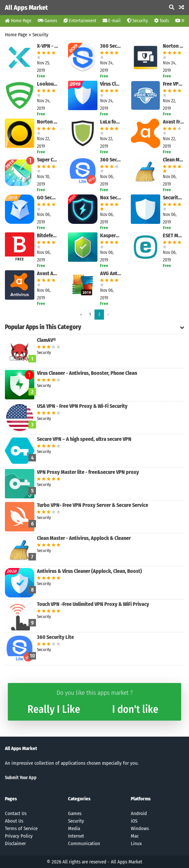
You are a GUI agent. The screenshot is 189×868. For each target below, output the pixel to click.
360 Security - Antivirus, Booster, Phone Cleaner (111, 46)
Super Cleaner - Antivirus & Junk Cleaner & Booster (48, 160)
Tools (162, 21)
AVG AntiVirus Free (111, 273)
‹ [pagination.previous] (81, 314)
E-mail (112, 21)
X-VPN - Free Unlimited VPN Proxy (48, 46)
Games (47, 21)
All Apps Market (26, 8)
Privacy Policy (19, 836)
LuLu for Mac (111, 122)
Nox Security (111, 198)
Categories (79, 799)
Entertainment (80, 21)
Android (139, 813)
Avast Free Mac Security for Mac (173, 122)
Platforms (141, 799)
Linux (136, 843)
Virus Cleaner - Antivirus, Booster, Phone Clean (87, 373)
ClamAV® (46, 340)
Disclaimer (15, 843)
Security (137, 21)
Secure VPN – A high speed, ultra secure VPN (84, 439)
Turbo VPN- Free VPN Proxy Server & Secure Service (93, 505)
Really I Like (54, 709)
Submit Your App (21, 778)
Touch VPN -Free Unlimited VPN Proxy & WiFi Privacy (93, 604)
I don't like (135, 709)
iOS (134, 821)
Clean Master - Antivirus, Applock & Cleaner (173, 160)
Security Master (173, 198)
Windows (140, 828)
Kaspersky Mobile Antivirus (111, 235)
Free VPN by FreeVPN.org (173, 84)
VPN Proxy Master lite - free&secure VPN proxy (88, 472)
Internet (76, 836)
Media (74, 828)
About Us (14, 821)
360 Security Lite (111, 160)
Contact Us (16, 813)
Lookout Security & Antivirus (48, 84)
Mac (135, 836)
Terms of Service (21, 828)
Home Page (18, 21)
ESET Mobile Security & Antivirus (173, 235)
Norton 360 (48, 122)
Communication (84, 843)
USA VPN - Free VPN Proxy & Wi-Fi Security (82, 406)
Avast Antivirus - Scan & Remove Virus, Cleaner (48, 273)
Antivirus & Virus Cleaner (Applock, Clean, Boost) (89, 571)
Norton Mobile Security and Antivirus (173, 46)
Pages (11, 799)
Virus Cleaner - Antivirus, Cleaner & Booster (111, 84)
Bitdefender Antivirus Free (48, 235)
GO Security (48, 198)
